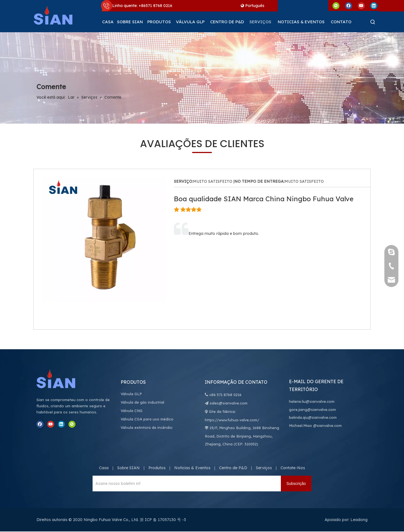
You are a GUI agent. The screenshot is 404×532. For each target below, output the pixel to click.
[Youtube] (361, 5)
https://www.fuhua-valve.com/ (232, 420)
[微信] (336, 5)
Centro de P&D (233, 468)
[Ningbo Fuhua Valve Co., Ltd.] (62, 379)
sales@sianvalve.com (229, 403)
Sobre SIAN (128, 468)
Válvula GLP (131, 394)
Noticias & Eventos (192, 468)
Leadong (359, 520)
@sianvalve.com (327, 425)
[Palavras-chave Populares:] (373, 22)
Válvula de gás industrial (142, 402)
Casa (104, 468)
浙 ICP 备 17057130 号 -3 (163, 520)
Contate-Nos (293, 468)
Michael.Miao (300, 425)
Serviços (264, 468)
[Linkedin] (374, 5)
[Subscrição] (296, 484)
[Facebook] (349, 5)
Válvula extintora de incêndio (147, 427)
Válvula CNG (132, 411)
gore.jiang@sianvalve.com (312, 410)
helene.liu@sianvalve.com (312, 401)
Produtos (157, 468)
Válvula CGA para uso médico (147, 419)
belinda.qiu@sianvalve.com (313, 417)
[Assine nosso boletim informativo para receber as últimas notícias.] (116, 484)
